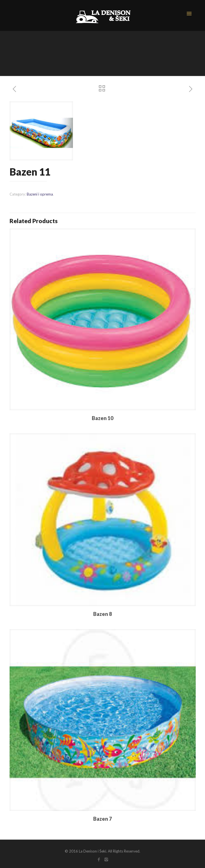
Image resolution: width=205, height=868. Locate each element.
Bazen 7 (102, 819)
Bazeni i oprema (40, 194)
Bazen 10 (102, 418)
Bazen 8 (102, 614)
